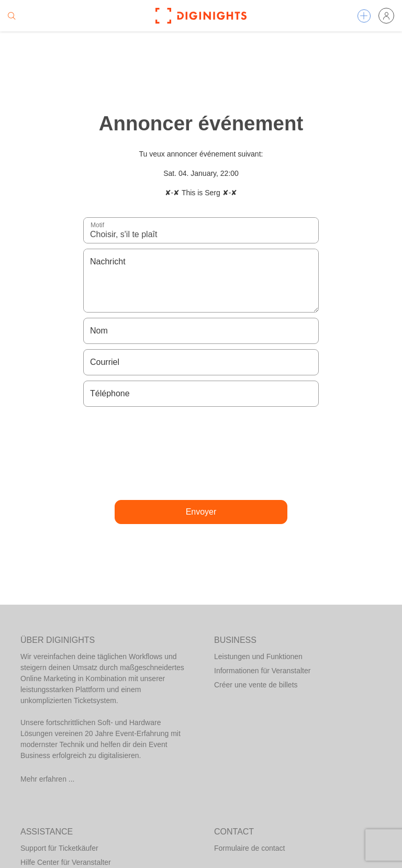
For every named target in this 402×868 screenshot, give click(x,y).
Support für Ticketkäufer (59, 848)
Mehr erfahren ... (48, 779)
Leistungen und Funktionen (258, 656)
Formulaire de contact (249, 848)
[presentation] (201, 453)
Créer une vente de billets (256, 685)
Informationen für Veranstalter (262, 671)
